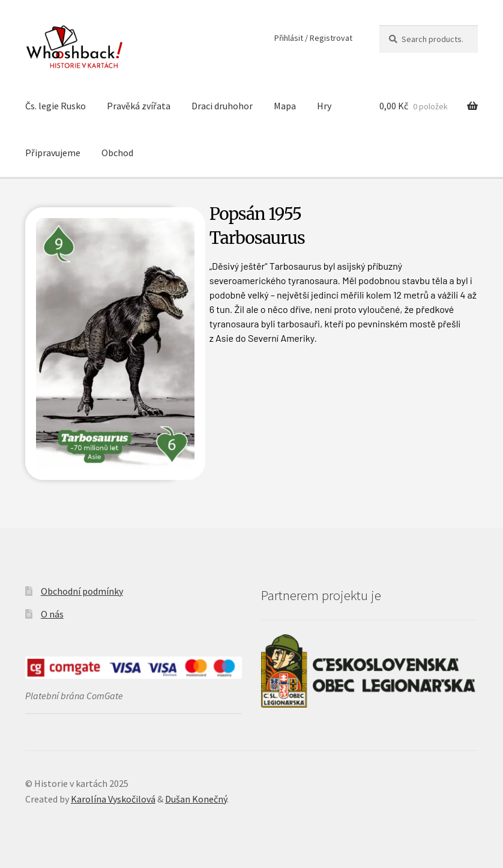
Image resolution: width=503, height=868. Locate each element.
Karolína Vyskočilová (113, 799)
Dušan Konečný (196, 799)
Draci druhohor (222, 106)
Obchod (117, 153)
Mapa (285, 106)
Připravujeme (53, 153)
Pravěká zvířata (139, 106)
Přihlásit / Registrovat (313, 38)
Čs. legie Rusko (56, 106)
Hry (324, 106)
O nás (52, 614)
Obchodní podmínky (82, 591)
